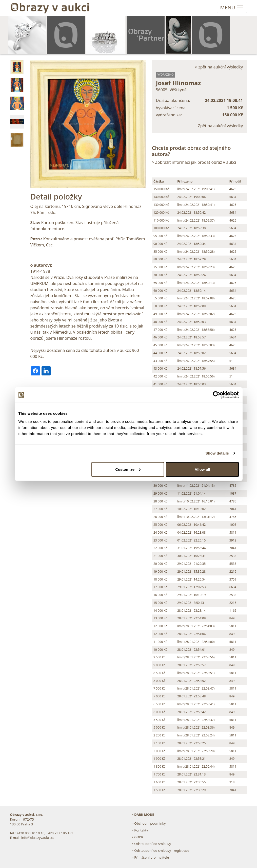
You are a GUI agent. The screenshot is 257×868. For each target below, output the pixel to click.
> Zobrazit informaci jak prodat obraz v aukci (194, 162)
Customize (128, 469)
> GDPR (137, 837)
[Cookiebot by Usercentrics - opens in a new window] (217, 395)
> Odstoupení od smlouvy (151, 844)
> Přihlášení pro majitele (150, 857)
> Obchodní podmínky (149, 823)
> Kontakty (140, 830)
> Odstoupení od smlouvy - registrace (161, 851)
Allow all (202, 469)
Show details (217, 453)
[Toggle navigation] (232, 8)
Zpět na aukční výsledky (221, 126)
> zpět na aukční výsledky (219, 67)
